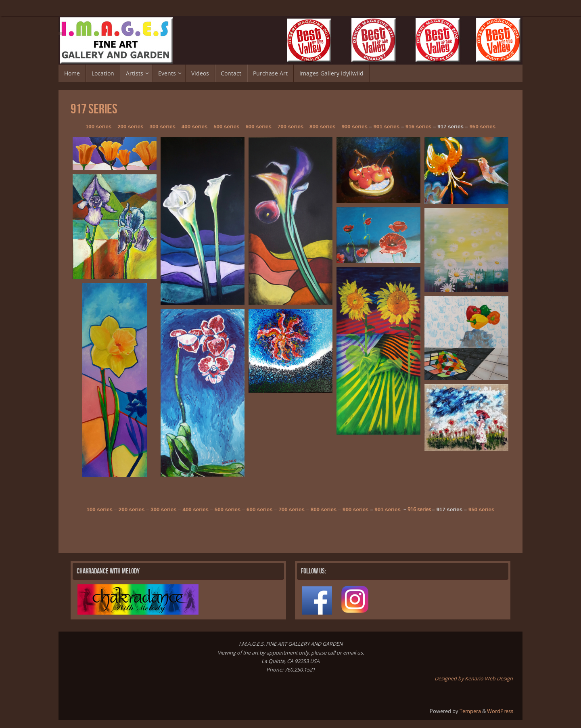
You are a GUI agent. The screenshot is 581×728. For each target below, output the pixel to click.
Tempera (470, 711)
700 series (290, 127)
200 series (130, 127)
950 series (483, 127)
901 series (387, 127)
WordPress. (501, 711)
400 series (194, 127)
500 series (226, 127)
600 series (258, 127)
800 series (322, 127)
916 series (418, 127)
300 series (163, 127)
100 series (98, 127)
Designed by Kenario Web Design (474, 679)
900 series (354, 127)
